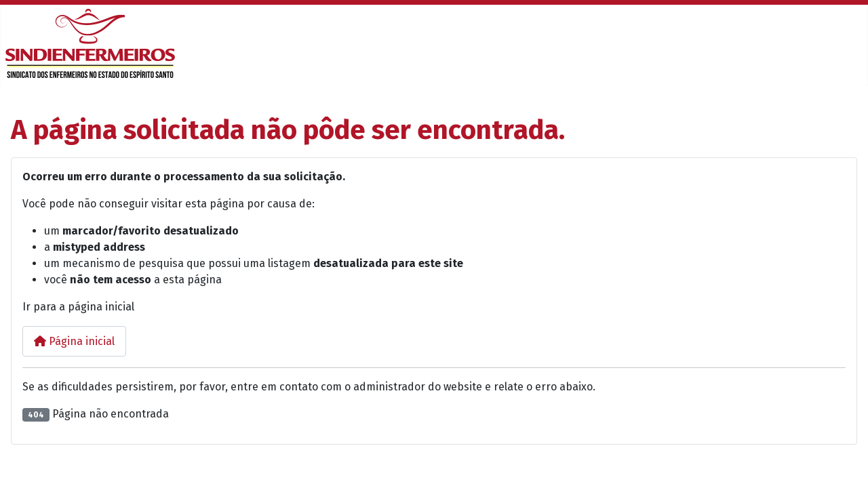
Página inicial (74, 341)
